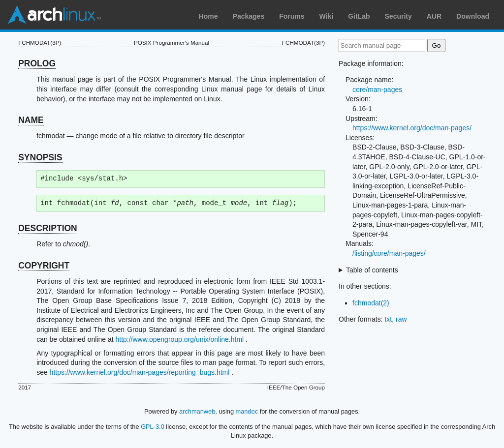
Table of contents (372, 270)
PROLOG (37, 63)
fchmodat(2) (371, 303)
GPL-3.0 (153, 427)
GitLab (359, 16)
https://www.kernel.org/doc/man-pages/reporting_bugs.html (140, 372)
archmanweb (197, 411)
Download (473, 16)
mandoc (247, 411)
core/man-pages (377, 90)
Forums (292, 16)
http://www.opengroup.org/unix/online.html (179, 339)
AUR (434, 16)
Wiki (327, 16)
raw (401, 319)
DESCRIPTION (48, 228)
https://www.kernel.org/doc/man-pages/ (412, 128)
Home (208, 16)
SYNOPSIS (40, 157)
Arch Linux (54, 15)
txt (388, 319)
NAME (31, 120)
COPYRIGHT (44, 266)
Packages (249, 16)
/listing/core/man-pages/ (389, 253)
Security (398, 16)
